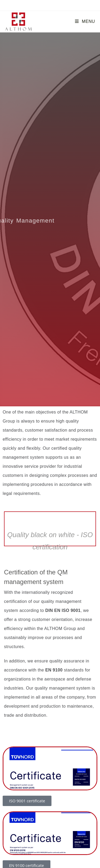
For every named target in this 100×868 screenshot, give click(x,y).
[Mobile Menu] (85, 21)
